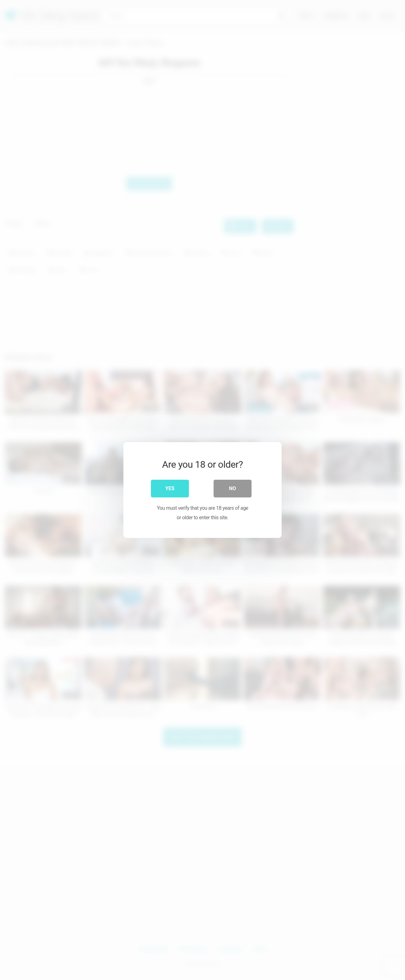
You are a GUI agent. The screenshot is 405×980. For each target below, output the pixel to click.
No (233, 488)
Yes (170, 488)
